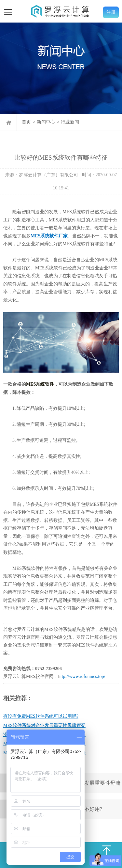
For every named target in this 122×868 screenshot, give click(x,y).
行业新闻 (70, 122)
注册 (111, 12)
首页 (26, 122)
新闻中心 (46, 122)
